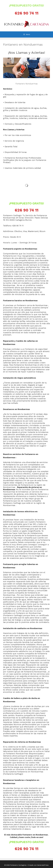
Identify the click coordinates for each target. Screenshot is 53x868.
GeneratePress (43, 865)
